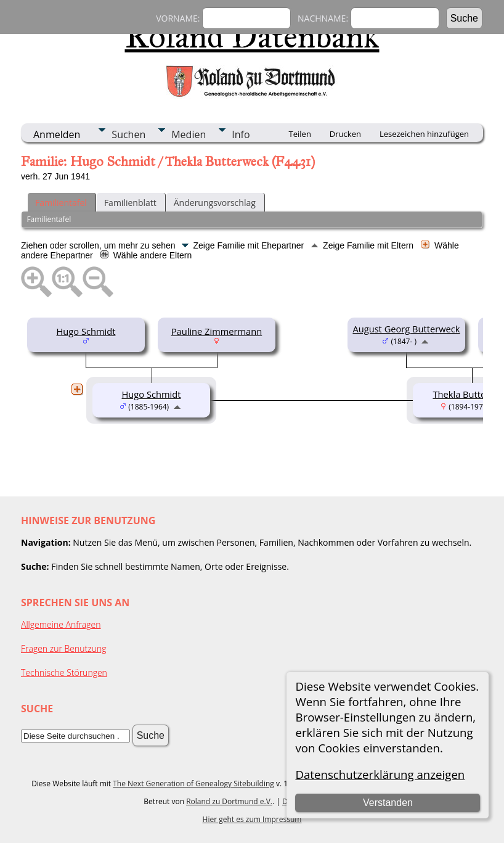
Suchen (128, 134)
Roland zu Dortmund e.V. (229, 801)
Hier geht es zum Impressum (252, 819)
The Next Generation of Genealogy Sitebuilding (193, 783)
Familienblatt (130, 203)
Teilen (300, 134)
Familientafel (61, 203)
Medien (189, 134)
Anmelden (57, 134)
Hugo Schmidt (86, 331)
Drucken (345, 134)
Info (241, 134)
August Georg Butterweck (406, 329)
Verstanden (388, 803)
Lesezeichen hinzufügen (424, 134)
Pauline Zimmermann (217, 331)
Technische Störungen (64, 672)
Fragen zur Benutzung (64, 648)
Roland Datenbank (252, 36)
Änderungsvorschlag (215, 203)
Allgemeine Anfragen (61, 624)
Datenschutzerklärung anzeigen (380, 774)
